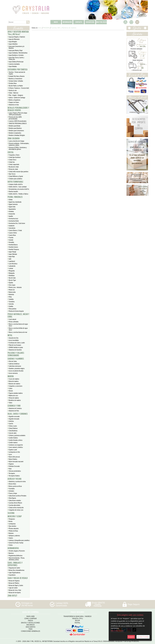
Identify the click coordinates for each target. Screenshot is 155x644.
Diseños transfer (13, 191)
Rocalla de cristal (14, 167)
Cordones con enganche (16, 445)
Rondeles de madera (15, 400)
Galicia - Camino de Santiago (17, 97)
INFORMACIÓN (67, 22)
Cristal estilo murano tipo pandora (18, 171)
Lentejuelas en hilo (14, 452)
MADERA (11, 376)
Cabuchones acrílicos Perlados (17, 496)
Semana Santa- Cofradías (16, 81)
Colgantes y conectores (15, 386)
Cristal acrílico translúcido (16, 507)
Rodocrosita (12, 292)
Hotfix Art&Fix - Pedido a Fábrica (18, 194)
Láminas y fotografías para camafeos (19, 540)
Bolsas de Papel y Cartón (16, 585)
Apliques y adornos (14, 536)
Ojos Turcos (12, 174)
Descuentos (31, 627)
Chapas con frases (14, 102)
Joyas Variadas (13, 66)
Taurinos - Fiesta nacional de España (17, 73)
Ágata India (12, 207)
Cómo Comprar (30, 618)
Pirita (10, 297)
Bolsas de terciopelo (15, 592)
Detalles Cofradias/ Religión (17, 135)
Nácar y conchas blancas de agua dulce (18, 325)
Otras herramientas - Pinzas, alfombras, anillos (17, 559)
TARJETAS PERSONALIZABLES (18, 123)
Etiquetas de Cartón (14, 568)
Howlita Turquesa (14, 249)
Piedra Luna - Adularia (15, 287)
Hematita (11, 242)
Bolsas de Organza (14, 581)
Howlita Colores (13, 247)
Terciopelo (12, 473)
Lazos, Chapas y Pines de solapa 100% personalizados (18, 114)
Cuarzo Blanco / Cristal (15, 230)
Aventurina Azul (13, 218)
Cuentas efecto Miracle (15, 503)
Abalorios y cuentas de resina (17, 481)
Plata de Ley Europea (15, 345)
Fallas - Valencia (13, 93)
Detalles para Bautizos (15, 128)
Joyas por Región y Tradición (17, 37)
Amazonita (12, 214)
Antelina (11, 421)
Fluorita (11, 237)
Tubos (10, 403)
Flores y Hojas (13, 493)
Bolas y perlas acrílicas (15, 486)
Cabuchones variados (15, 500)
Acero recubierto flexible (16, 371)
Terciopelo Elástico (14, 476)
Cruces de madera (14, 379)
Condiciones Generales (31, 631)
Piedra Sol (12, 290)
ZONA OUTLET (12, 596)
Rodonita (11, 294)
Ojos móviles (12, 526)
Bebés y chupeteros (14, 100)
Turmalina (12, 302)
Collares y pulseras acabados (17, 435)
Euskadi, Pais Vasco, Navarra (17, 76)
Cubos (10, 388)
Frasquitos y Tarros (14, 155)
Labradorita (12, 266)
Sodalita (11, 299)
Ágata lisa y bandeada (15, 202)
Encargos (31, 624)
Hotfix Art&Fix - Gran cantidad (18, 187)
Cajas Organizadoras (14, 573)
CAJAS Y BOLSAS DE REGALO (18, 578)
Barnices (11, 553)
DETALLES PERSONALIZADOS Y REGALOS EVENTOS (18, 109)
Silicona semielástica (15, 471)
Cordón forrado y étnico (16, 440)
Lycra (10, 454)
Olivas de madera (14, 398)
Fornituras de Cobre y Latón (17, 343)
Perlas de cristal (13, 169)
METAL (10, 335)
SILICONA (11, 513)
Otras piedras (12, 309)
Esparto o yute (13, 450)
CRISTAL (11, 152)
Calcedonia (12, 228)
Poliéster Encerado (14, 466)
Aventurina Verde (14, 221)
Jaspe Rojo (12, 256)
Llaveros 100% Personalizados (18, 121)
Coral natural (12, 319)
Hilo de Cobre (13, 361)
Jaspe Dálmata (13, 254)
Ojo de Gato (12, 278)
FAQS (31, 629)
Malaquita (12, 273)
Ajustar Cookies (143, 637)
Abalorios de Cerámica (15, 408)
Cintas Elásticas (13, 428)
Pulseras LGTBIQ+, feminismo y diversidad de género (18, 148)
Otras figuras (12, 498)
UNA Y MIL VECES (101, 22)
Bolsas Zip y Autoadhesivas (17, 570)
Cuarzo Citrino (13, 233)
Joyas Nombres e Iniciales (16, 55)
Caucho (11, 423)
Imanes (11, 538)
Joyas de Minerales (14, 39)
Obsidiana (12, 275)
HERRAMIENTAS (13, 548)
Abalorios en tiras (14, 105)
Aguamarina (12, 209)
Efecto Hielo (12, 484)
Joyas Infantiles (13, 44)
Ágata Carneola (13, 204)
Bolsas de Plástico (14, 583)
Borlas (11, 521)
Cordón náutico (13, 442)
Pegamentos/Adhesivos (16, 555)
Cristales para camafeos (15, 179)
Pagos (30, 620)
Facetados (12, 488)
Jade (10, 259)
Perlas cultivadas (14, 322)
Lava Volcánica (13, 264)
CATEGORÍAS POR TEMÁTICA (18, 70)
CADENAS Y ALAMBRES (16, 359)
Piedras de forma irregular (16, 311)
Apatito (11, 216)
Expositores (12, 575)
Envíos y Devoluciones (30, 622)
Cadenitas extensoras (15, 366)
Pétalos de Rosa (13, 531)
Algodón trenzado (14, 419)
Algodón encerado (14, 416)
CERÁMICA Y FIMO (14, 406)
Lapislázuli (12, 261)
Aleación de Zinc (14, 338)
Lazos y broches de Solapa (16, 141)
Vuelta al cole (13, 90)
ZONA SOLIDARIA (14, 138)
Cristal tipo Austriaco (15, 157)
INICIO (56, 22)
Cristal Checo (12, 160)
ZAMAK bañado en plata (16, 347)
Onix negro (12, 285)
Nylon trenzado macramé (16, 461)
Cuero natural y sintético (16, 447)
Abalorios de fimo (14, 411)
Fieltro (11, 545)
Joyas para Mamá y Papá (16, 50)
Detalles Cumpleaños (15, 133)
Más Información (117, 631)
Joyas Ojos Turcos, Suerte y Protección (16, 58)
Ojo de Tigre (12, 280)
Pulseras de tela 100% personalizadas (15, 118)
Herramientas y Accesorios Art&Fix (19, 189)
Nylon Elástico (13, 459)
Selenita (11, 304)
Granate (11, 240)
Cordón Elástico (13, 438)
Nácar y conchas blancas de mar (18, 332)
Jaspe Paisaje (12, 252)
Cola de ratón (13, 433)
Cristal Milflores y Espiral (16, 176)
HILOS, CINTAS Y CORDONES (18, 414)
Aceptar (131, 637)
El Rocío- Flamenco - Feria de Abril (19, 88)
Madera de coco (13, 395)
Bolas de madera (14, 381)
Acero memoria (13, 373)
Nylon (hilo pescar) (14, 457)
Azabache (12, 226)
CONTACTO (79, 22)
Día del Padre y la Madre (16, 86)
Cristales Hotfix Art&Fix (16, 184)
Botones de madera (14, 384)
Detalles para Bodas (14, 126)
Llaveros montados (14, 64)
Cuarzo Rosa (12, 235)
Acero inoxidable (14, 340)
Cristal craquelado (14, 164)
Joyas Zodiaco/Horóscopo (16, 62)
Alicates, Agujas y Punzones (17, 551)
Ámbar (11, 199)
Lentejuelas (12, 524)
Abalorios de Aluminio (15, 350)
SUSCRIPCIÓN (90, 22)
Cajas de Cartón (13, 588)
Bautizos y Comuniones (15, 79)
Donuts (11, 391)
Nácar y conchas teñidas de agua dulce (18, 329)
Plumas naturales (14, 528)
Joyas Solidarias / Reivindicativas (18, 53)
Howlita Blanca (13, 245)
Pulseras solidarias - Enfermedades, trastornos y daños (19, 144)
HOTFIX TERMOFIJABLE (15, 182)
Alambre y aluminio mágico (17, 368)
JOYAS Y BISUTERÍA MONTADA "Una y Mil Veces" (18, 33)
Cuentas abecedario (14, 505)
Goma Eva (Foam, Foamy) (16, 543)
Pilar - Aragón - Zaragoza (16, 95)
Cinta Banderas (13, 431)
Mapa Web (30, 616)
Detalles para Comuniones (16, 130)
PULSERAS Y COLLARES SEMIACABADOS (16, 354)
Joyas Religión (13, 42)
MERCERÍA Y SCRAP (15, 516)
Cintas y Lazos (13, 426)
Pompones (12, 519)
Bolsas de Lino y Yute (15, 590)
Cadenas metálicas (14, 364)
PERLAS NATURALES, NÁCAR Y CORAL (18, 315)
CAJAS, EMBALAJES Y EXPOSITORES (15, 564)
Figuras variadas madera (16, 393)
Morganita (12, 271)
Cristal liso (12, 162)
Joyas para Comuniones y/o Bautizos (17, 47)
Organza (11, 464)
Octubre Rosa (13, 83)
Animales (11, 491)
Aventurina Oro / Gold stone (17, 223)
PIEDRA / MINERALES (15, 197)
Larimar (11, 268)
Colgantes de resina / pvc (16, 510)
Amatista (11, 211)
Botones (11, 533)
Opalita (11, 283)
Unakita (11, 306)
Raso (10, 469)
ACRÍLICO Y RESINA (15, 479)
